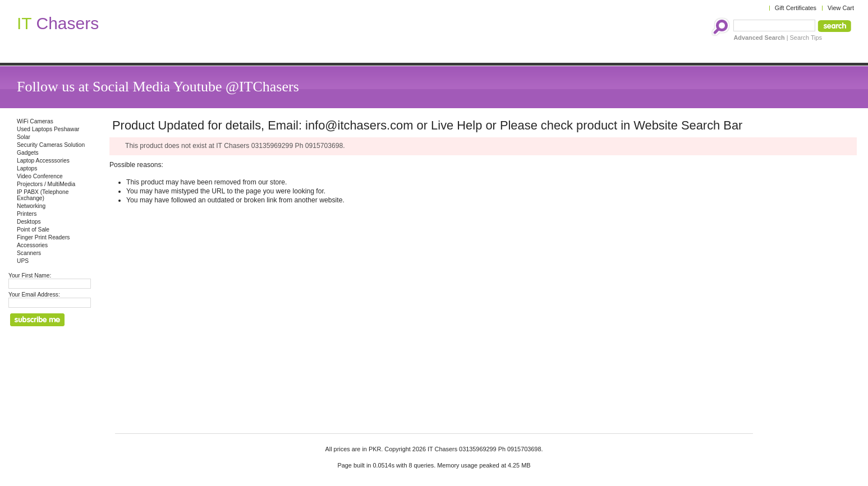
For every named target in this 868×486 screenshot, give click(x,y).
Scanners (29, 253)
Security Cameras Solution (51, 145)
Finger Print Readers (43, 237)
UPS (23, 261)
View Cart (841, 8)
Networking (31, 206)
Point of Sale (33, 230)
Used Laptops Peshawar (48, 129)
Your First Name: (30, 276)
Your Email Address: (34, 295)
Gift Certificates (796, 8)
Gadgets (28, 153)
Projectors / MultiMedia (46, 184)
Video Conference (40, 176)
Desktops (29, 222)
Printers (27, 214)
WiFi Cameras (35, 121)
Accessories (32, 245)
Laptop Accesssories (43, 161)
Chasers (58, 23)
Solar (24, 137)
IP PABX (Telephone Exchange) (43, 195)
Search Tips (806, 38)
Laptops (27, 168)
